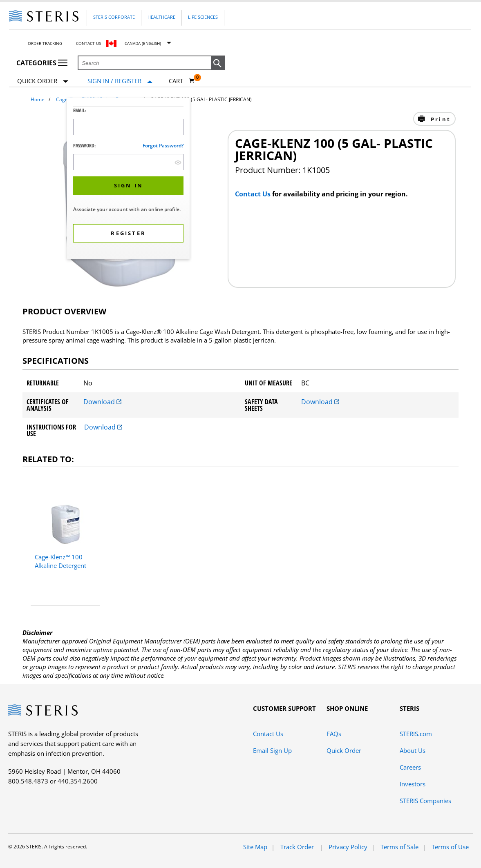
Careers (410, 767)
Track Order (298, 847)
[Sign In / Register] (120, 81)
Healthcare (161, 17)
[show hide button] (178, 162)
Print (440, 119)
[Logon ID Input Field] (128, 127)
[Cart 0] (182, 81)
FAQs (334, 734)
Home (38, 99)
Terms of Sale (399, 847)
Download (102, 402)
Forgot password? (163, 146)
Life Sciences (203, 17)
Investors (413, 784)
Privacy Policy (348, 847)
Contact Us (88, 43)
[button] (218, 63)
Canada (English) (143, 43)
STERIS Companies (425, 801)
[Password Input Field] (128, 162)
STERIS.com (416, 734)
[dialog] (128, 179)
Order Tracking (45, 43)
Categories (42, 63)
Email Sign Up (272, 750)
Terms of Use (450, 847)
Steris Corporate (114, 17)
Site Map (255, 847)
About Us (413, 750)
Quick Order (43, 81)
